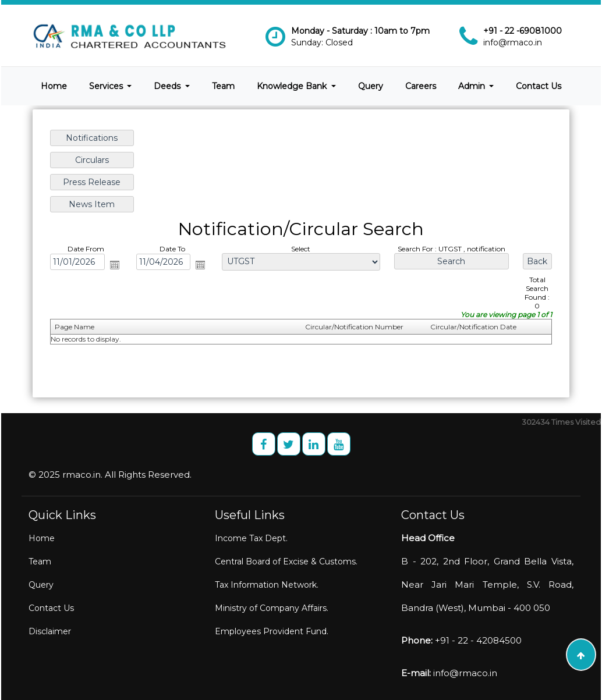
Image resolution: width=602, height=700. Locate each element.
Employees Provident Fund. (272, 631)
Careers (421, 86)
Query (371, 86)
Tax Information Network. (267, 585)
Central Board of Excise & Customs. (286, 562)
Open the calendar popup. (117, 265)
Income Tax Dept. (251, 538)
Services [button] (107, 86)
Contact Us (539, 86)
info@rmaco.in (513, 42)
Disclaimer (50, 631)
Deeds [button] (168, 86)
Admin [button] (473, 86)
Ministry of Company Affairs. (272, 608)
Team (223, 86)
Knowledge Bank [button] (293, 86)
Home (54, 86)
